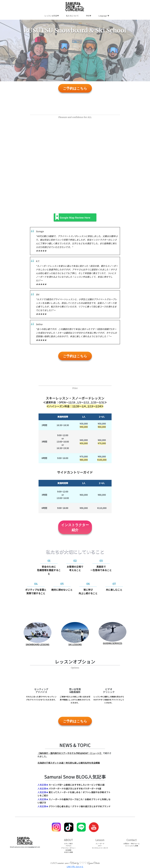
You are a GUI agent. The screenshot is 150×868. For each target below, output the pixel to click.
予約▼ (89, 16)
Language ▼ (104, 16)
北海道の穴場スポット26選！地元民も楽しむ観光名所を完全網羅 (69, 763)
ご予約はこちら (75, 88)
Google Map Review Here (75, 218)
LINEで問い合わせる (75, 867)
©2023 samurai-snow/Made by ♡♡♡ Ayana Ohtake (75, 863)
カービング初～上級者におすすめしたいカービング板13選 (77, 785)
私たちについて (72, 16)
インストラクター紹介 (75, 527)
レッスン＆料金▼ (52, 16)
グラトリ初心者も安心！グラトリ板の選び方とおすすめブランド (80, 806)
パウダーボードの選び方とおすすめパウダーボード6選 (75, 789)
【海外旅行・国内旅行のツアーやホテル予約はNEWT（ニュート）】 (70, 753)
